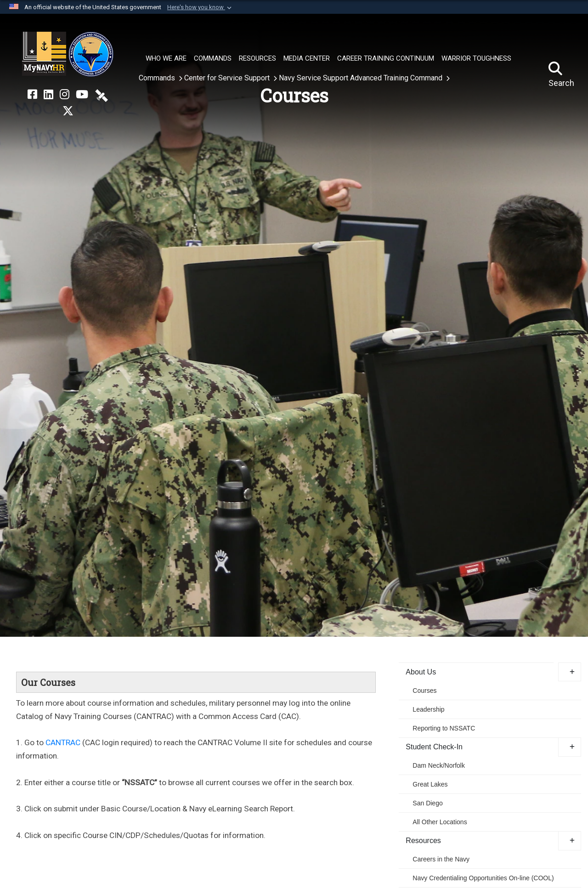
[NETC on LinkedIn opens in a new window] (48, 95)
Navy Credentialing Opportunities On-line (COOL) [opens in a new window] (483, 878)
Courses (424, 691)
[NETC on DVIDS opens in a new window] (102, 95)
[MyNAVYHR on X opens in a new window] (68, 111)
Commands (158, 78)
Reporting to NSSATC (444, 728)
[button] (200, 7)
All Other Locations (440, 822)
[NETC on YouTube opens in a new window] (82, 95)
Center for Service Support (228, 78)
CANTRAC (63, 742)
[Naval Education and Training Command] (68, 54)
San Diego (427, 803)
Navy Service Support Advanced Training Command (362, 78)
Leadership (428, 709)
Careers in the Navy (441, 859)
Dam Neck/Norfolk (439, 765)
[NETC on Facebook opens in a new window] (32, 95)
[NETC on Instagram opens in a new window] (65, 95)
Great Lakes (430, 784)
